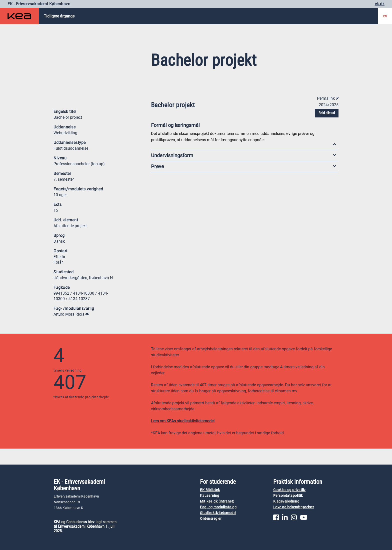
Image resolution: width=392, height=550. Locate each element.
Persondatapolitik (288, 496)
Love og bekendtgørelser (294, 507)
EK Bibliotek (210, 490)
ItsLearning (210, 496)
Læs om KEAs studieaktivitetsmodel (183, 421)
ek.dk (380, 4)
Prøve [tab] (243, 166)
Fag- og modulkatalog (218, 507)
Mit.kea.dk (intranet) (217, 501)
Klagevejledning (286, 501)
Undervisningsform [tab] (243, 155)
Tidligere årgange (59, 16)
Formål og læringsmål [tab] (243, 126)
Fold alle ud (327, 113)
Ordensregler (211, 519)
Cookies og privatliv (289, 490)
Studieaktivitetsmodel (218, 513)
